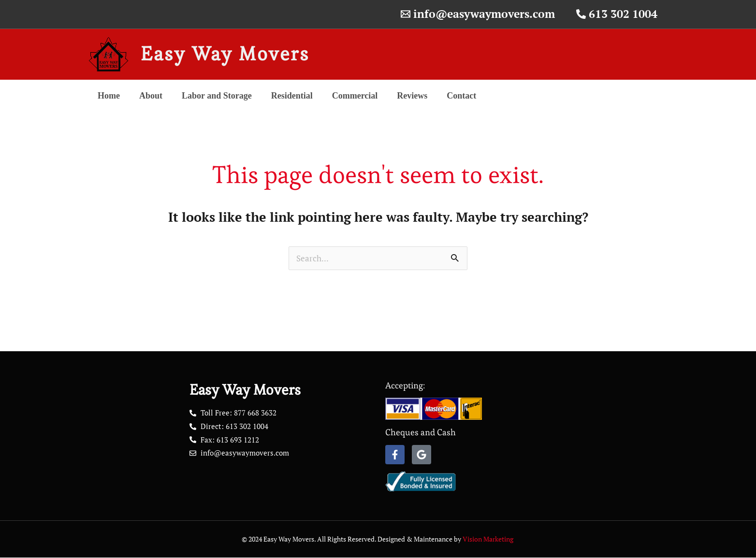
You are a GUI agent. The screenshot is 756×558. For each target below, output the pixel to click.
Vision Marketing (489, 539)
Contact (461, 96)
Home (109, 96)
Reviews (412, 96)
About (151, 96)
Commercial (355, 96)
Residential (292, 96)
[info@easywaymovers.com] (478, 14)
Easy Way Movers (225, 54)
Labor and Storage (217, 96)
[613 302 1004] (617, 14)
